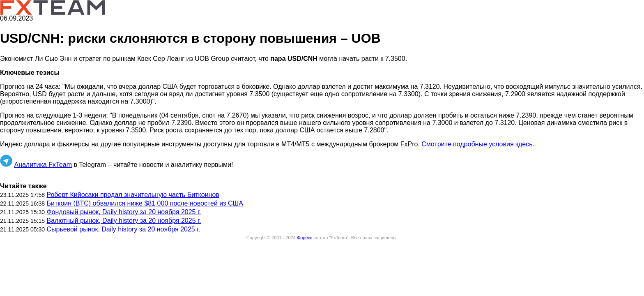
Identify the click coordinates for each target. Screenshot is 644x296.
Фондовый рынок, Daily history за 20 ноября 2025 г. (124, 212)
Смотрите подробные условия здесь (477, 144)
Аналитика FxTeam (43, 165)
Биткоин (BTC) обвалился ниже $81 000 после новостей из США (145, 203)
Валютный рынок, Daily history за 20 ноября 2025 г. (124, 221)
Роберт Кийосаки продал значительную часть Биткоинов (133, 195)
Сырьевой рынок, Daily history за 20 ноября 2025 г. (123, 229)
